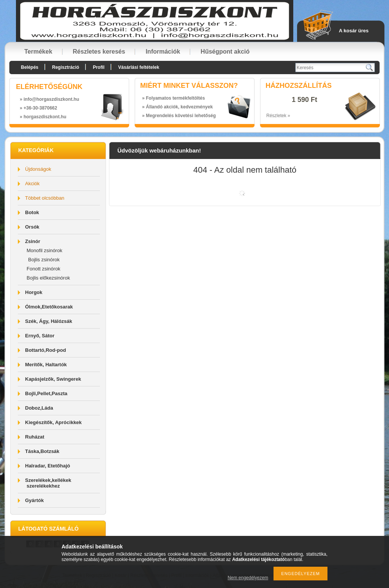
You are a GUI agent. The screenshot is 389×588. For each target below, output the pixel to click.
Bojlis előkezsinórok (48, 278)
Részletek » (278, 116)
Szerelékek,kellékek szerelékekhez (48, 483)
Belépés (30, 67)
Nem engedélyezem (248, 578)
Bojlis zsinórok (44, 260)
